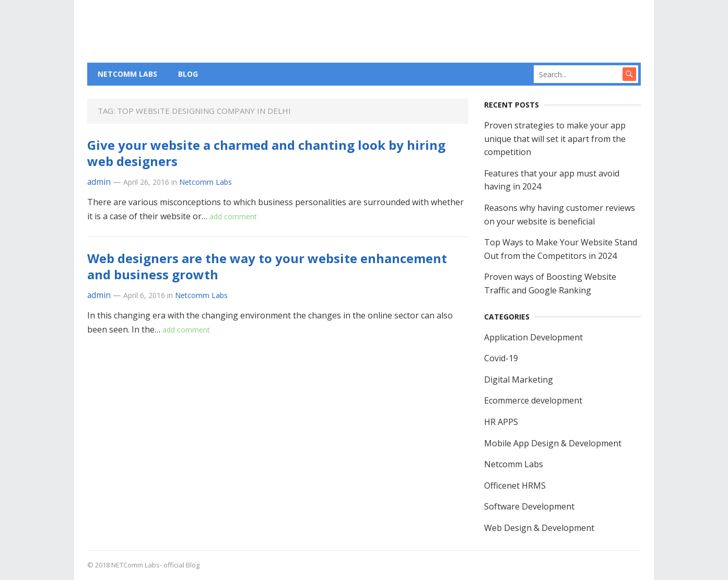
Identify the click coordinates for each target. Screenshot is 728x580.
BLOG (188, 74)
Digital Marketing (519, 380)
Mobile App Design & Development (553, 443)
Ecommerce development (533, 400)
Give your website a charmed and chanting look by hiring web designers (266, 153)
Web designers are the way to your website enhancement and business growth (267, 266)
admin (99, 182)
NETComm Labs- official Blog (155, 565)
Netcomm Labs (206, 182)
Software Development (529, 506)
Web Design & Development (539, 528)
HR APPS (501, 422)
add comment (233, 216)
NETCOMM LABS (127, 74)
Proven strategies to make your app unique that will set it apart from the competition (555, 139)
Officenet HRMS (515, 486)
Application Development (533, 337)
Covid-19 (501, 358)
